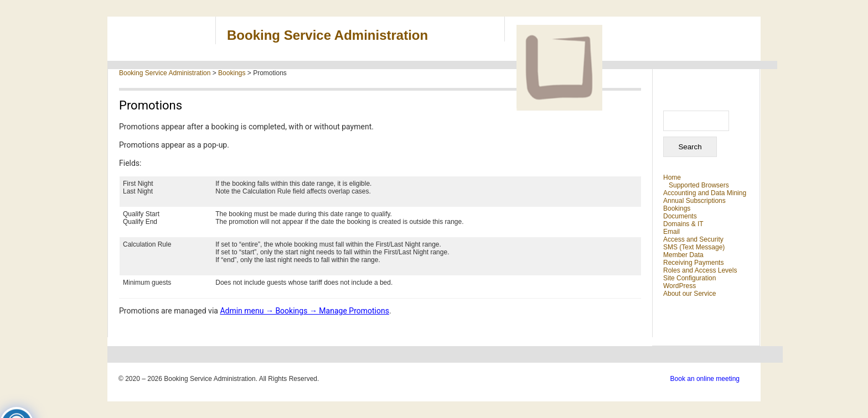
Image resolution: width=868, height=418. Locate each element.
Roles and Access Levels (700, 270)
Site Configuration (689, 278)
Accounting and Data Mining (705, 193)
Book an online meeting (705, 379)
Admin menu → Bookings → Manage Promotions (304, 311)
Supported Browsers (699, 185)
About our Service (689, 294)
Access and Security (693, 239)
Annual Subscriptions (694, 201)
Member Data (683, 255)
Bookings (677, 208)
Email (671, 232)
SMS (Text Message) (694, 247)
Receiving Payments (693, 263)
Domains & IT (683, 224)
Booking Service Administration (327, 35)
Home (672, 177)
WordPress (680, 286)
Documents (680, 216)
